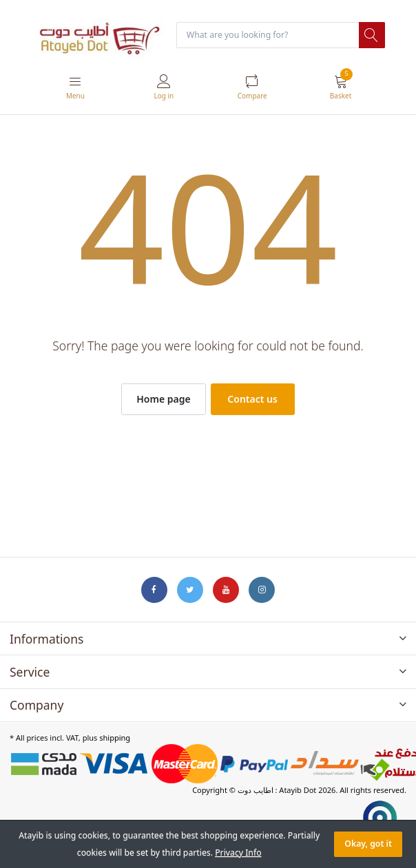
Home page (163, 399)
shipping (115, 738)
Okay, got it (368, 844)
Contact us (252, 399)
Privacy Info (238, 853)
